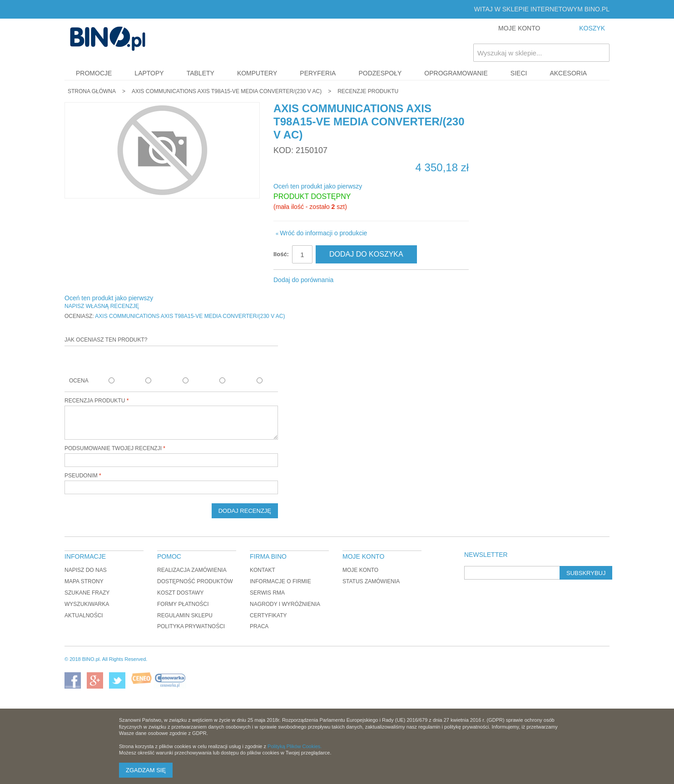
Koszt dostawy (180, 593)
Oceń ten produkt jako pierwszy (318, 186)
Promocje (94, 73)
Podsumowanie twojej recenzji (113, 448)
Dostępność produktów (195, 581)
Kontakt (263, 570)
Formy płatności (183, 604)
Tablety (201, 73)
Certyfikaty (268, 615)
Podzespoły (380, 73)
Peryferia (318, 73)
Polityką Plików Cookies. (295, 746)
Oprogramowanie (456, 73)
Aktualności (84, 615)
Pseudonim (81, 476)
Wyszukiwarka (87, 604)
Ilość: (281, 254)
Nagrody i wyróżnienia (285, 604)
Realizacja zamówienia (192, 570)
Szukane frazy (87, 593)
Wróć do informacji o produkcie (321, 233)
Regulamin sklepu (185, 615)
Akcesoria (568, 73)
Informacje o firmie (280, 581)
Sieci (519, 73)
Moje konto (360, 570)
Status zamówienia (371, 581)
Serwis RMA (267, 593)
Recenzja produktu (95, 401)
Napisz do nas (86, 570)
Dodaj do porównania (303, 280)
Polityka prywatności (191, 626)
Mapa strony (84, 581)
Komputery (257, 73)
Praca (259, 626)
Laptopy (149, 73)
